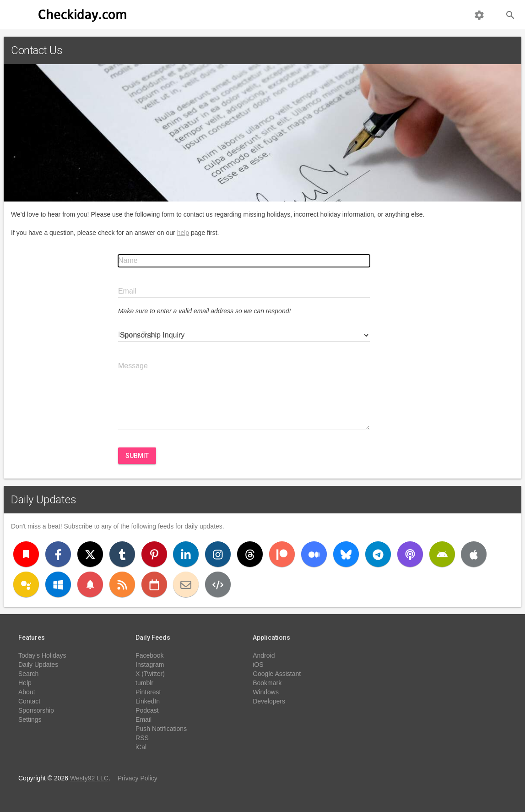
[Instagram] (218, 554)
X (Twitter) (150, 674)
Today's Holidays (42, 655)
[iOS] (474, 554)
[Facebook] (58, 554)
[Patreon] (282, 554)
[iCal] (154, 584)
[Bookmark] (26, 554)
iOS (258, 665)
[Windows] (58, 584)
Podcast (147, 710)
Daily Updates (44, 500)
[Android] (442, 554)
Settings (30, 719)
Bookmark (267, 683)
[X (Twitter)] (90, 554)
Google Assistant (277, 674)
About (27, 692)
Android (264, 655)
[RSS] (122, 584)
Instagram (150, 665)
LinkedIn (148, 701)
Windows (266, 692)
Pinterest (148, 692)
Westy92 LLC (89, 778)
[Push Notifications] (90, 584)
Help (25, 683)
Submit (137, 456)
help (183, 233)
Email (143, 719)
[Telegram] (378, 554)
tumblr (144, 683)
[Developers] (218, 584)
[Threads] (250, 554)
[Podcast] (410, 554)
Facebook (149, 655)
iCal (141, 747)
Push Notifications (161, 729)
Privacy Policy (138, 778)
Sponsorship (36, 710)
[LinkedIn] (186, 554)
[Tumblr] (122, 554)
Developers (269, 701)
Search (28, 674)
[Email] (186, 584)
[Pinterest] (154, 554)
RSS (142, 738)
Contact (29, 701)
